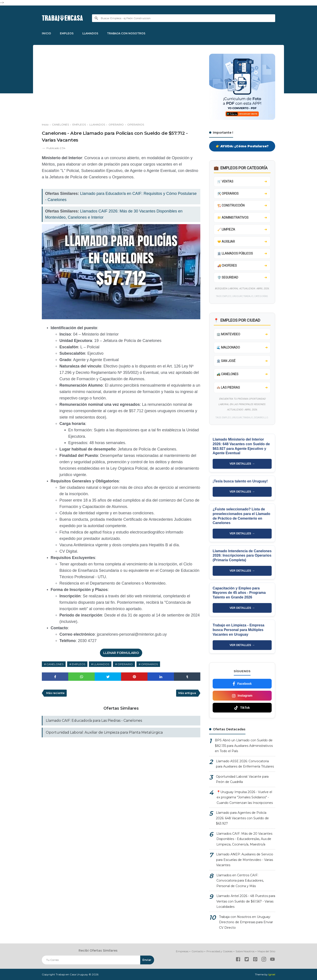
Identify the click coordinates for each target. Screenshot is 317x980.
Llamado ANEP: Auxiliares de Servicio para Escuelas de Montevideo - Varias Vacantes (245, 860)
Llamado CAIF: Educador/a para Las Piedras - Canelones (94, 721)
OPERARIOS (149, 664)
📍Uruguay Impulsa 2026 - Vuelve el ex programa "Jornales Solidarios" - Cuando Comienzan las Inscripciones (245, 797)
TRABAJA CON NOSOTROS (126, 33)
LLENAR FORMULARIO (121, 653)
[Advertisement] (121, 85)
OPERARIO (125, 664)
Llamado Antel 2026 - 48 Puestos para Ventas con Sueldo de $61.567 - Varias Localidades (246, 901)
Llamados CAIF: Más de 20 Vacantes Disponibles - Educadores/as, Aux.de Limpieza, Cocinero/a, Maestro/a (244, 839)
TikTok (242, 708)
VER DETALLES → (242, 464)
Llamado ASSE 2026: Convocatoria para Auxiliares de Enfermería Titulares (245, 764)
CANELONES (55, 664)
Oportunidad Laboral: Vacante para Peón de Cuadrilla (242, 779)
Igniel (272, 974)
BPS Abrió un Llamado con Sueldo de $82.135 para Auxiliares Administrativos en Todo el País (244, 746)
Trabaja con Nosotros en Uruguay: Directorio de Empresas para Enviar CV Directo (246, 922)
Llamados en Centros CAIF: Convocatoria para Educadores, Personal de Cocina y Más (240, 881)
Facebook (242, 684)
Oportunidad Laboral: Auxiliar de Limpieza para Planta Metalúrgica (104, 732)
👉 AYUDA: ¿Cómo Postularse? (242, 146)
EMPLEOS (67, 33)
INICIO (46, 33)
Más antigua (187, 693)
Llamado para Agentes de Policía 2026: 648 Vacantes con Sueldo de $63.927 (242, 818)
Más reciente (55, 693)
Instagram (242, 696)
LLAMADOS (90, 33)
